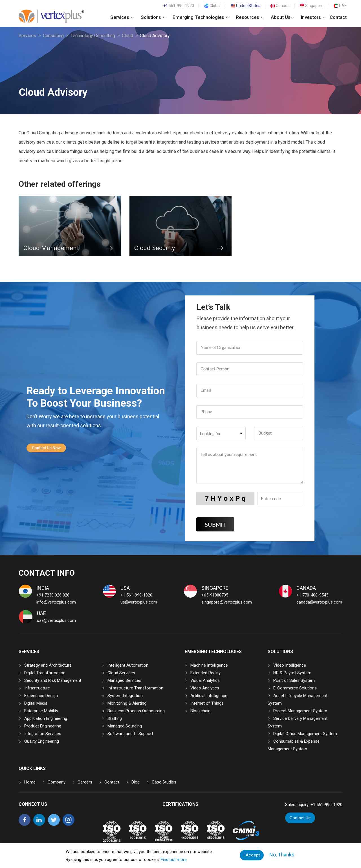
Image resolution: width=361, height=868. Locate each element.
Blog (136, 782)
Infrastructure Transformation (135, 688)
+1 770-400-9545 (312, 595)
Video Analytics (205, 688)
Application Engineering (46, 718)
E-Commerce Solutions (295, 688)
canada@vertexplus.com (319, 602)
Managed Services (124, 680)
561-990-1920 (179, 6)
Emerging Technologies (201, 17)
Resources (250, 17)
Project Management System (300, 711)
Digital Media (36, 703)
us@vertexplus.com (139, 602)
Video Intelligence (290, 665)
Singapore (312, 6)
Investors (313, 17)
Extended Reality (205, 673)
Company (57, 782)
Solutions (153, 17)
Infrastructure (37, 688)
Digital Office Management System (305, 734)
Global (212, 6)
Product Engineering (43, 726)
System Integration (125, 696)
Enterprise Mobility (41, 711)
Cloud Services (121, 673)
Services (122, 17)
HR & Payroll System (292, 673)
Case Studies (164, 782)
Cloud (127, 36)
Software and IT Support (130, 734)
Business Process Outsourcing (136, 711)
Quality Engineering (42, 741)
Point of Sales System (294, 680)
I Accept (252, 855)
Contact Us (300, 818)
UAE (340, 6)
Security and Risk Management (53, 680)
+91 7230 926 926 (53, 595)
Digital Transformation (45, 673)
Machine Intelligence (209, 665)
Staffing (115, 718)
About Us (282, 17)
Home (30, 782)
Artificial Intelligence (209, 696)
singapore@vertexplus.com (227, 602)
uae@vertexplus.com (56, 620)
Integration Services (43, 734)
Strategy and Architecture (48, 665)
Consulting (53, 36)
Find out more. (174, 860)
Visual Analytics (205, 680)
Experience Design (41, 696)
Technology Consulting (93, 36)
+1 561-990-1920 (136, 595)
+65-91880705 (215, 595)
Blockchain (200, 711)
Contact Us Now (46, 448)
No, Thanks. (282, 855)
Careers (85, 782)
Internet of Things (207, 703)
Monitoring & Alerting (127, 703)
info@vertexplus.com (56, 602)
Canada (280, 6)
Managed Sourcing (125, 726)
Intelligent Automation (128, 665)
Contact (338, 17)
